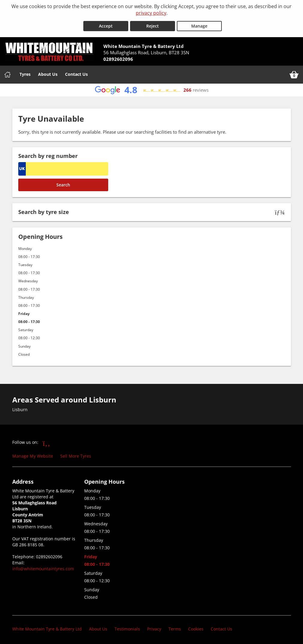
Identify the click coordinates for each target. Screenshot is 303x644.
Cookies (196, 627)
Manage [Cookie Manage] (199, 24)
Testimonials (127, 627)
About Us (48, 72)
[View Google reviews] (151, 88)
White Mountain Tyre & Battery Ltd (47, 627)
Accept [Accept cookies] (106, 24)
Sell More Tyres (76, 454)
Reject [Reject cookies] (153, 24)
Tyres (25, 72)
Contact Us (76, 72)
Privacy (154, 627)
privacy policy (151, 13)
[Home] (7, 73)
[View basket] (294, 73)
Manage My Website (33, 454)
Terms (175, 627)
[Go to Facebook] (47, 441)
